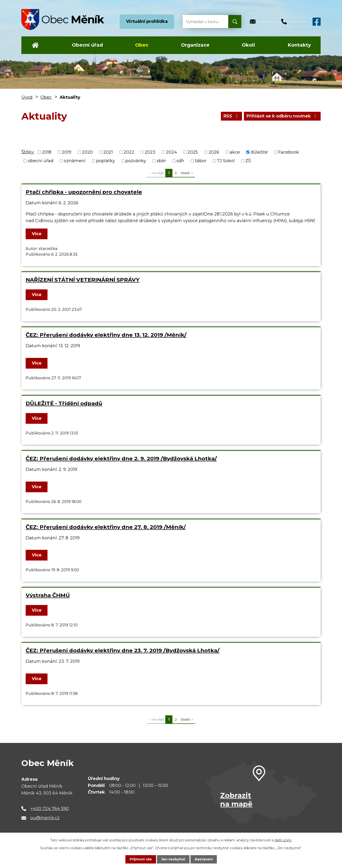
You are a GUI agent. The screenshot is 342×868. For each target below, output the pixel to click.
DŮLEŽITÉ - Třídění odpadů (64, 403)
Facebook (289, 152)
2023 (150, 152)
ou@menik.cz (45, 818)
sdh (180, 161)
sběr (161, 161)
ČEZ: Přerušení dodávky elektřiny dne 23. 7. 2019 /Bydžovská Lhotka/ (123, 650)
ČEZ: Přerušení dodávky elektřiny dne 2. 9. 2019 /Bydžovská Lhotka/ (121, 458)
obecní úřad (41, 161)
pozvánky (136, 161)
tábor (201, 161)
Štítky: (28, 152)
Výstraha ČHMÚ (48, 595)
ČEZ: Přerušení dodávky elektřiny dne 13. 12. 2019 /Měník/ (106, 335)
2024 (171, 152)
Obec (142, 45)
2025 (193, 152)
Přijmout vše (140, 859)
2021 (108, 152)
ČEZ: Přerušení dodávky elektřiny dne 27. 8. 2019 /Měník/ (106, 527)
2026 (214, 152)
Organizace (195, 45)
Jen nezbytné (173, 859)
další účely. (283, 840)
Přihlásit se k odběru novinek (281, 116)
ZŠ (248, 161)
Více (37, 234)
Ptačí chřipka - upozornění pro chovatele (84, 192)
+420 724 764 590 (50, 809)
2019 (66, 152)
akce (235, 152)
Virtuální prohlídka (147, 21)
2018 (47, 152)
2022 (129, 152)
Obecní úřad (87, 45)
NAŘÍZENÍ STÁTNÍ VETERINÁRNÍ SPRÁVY (83, 280)
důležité (259, 152)
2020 (87, 152)
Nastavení (204, 859)
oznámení (75, 161)
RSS (229, 116)
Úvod (35, 45)
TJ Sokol (226, 161)
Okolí (248, 45)
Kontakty (299, 45)
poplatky (106, 161)
